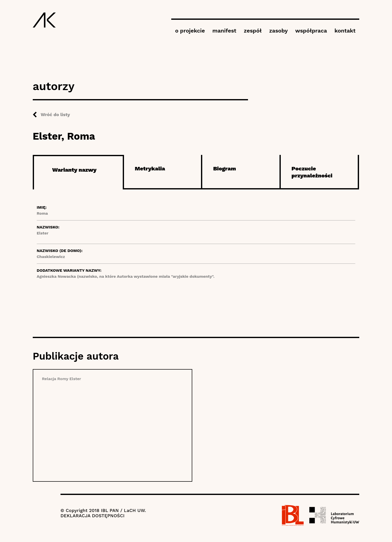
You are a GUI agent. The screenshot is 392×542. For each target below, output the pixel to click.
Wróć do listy (55, 114)
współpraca (311, 31)
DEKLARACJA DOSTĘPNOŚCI (92, 516)
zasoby (278, 31)
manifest (224, 31)
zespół (253, 31)
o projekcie (190, 31)
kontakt (345, 31)
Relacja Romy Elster (62, 379)
